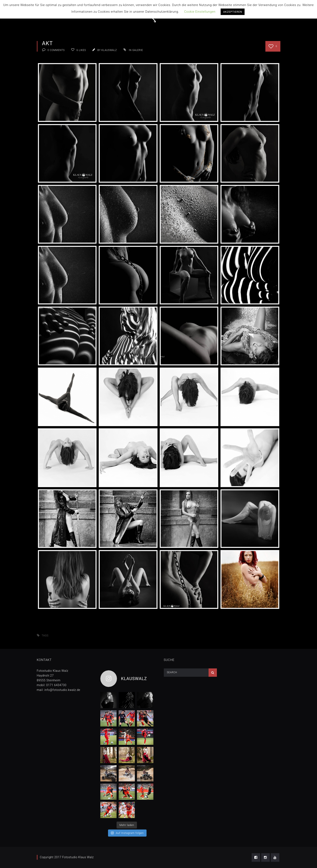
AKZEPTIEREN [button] (233, 12)
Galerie (138, 50)
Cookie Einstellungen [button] (200, 12)
